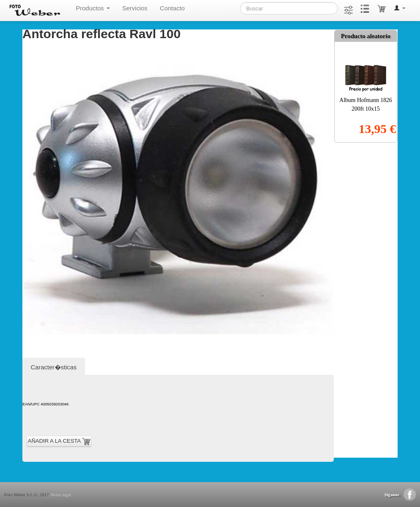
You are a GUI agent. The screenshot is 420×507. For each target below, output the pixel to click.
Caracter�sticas (54, 367)
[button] (400, 8)
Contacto (172, 8)
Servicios (135, 8)
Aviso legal (61, 495)
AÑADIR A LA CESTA (59, 442)
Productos (93, 8)
